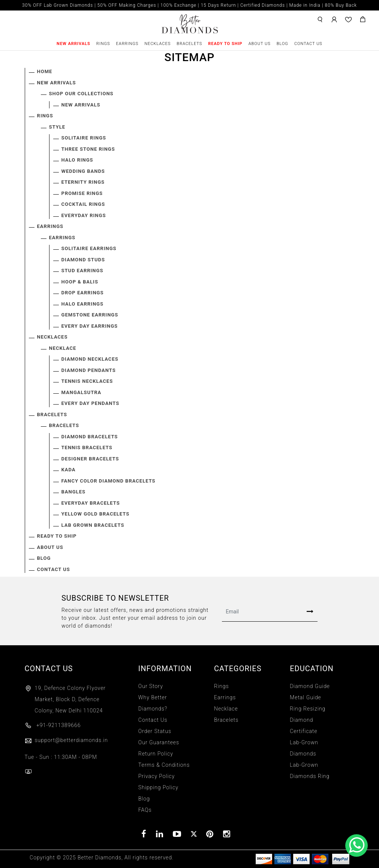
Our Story (151, 686)
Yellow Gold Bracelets (96, 514)
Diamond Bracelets (90, 437)
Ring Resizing (308, 709)
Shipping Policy (158, 787)
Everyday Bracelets (91, 503)
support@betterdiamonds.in (66, 740)
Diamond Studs (83, 260)
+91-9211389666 (53, 725)
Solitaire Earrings (89, 248)
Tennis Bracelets (87, 447)
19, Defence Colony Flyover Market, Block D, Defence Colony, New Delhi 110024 (70, 699)
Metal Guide (306, 697)
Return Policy (156, 754)
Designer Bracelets (90, 459)
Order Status (155, 731)
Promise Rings (82, 193)
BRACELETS (64, 425)
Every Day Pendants (91, 403)
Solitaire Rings (84, 138)
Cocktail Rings (83, 204)
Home (45, 71)
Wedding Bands (83, 171)
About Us (260, 44)
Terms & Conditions (164, 765)
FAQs (145, 810)
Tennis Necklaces (87, 381)
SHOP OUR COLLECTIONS (81, 94)
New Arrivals (73, 44)
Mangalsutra (82, 392)
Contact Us (308, 44)
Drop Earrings (83, 293)
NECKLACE (63, 348)
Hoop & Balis (80, 282)
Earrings (127, 44)
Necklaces (157, 44)
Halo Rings (77, 160)
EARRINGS (62, 238)
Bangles (73, 492)
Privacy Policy (157, 776)
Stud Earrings (82, 271)
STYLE (57, 127)
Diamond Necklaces (90, 359)
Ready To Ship (225, 44)
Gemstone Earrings (90, 315)
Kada (69, 470)
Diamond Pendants (89, 370)
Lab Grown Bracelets (93, 525)
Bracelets (189, 44)
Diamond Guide (310, 686)
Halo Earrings (82, 304)
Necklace (226, 709)
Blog (282, 44)
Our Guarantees (159, 742)
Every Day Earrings (90, 326)
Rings (103, 44)
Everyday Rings (84, 215)
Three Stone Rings (88, 149)
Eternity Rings (83, 182)
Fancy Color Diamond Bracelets (109, 481)
